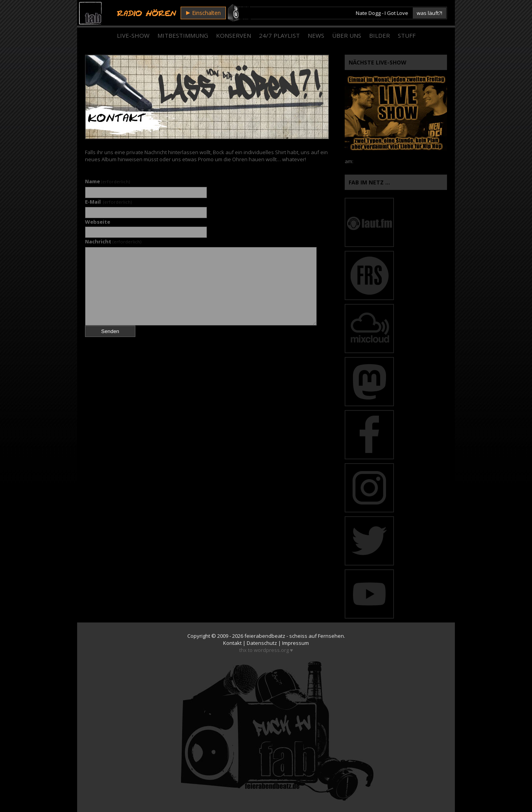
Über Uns (347, 35)
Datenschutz (262, 643)
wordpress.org (271, 650)
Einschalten (203, 13)
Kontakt (232, 643)
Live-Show (133, 35)
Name (107, 181)
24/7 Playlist (279, 35)
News (316, 35)
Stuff (407, 35)
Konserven (234, 35)
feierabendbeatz (265, 636)
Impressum (296, 643)
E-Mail (108, 202)
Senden (110, 331)
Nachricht (113, 241)
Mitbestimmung (183, 35)
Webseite (98, 222)
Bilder (380, 35)
